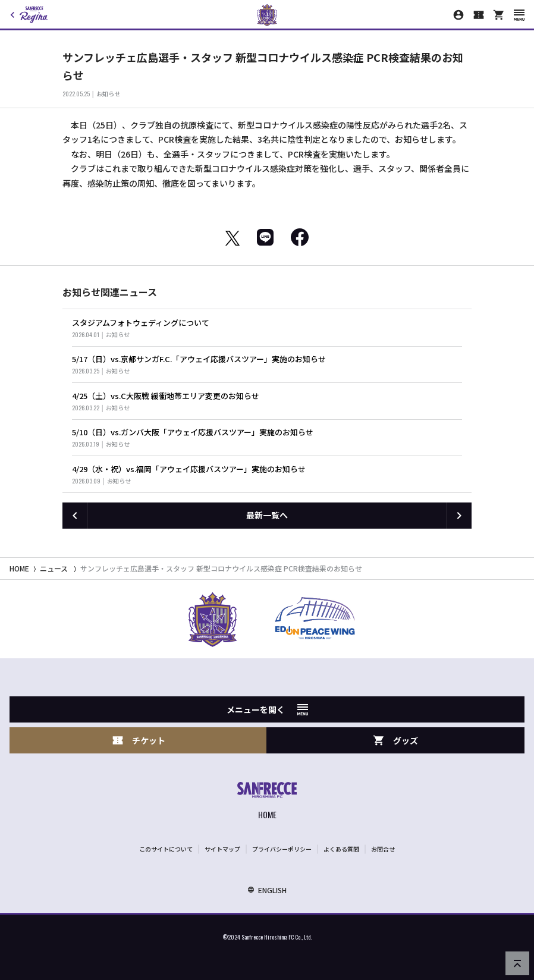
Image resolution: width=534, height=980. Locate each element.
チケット (139, 741)
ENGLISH (267, 890)
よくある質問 (341, 849)
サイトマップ (222, 849)
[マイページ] (458, 15)
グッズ (395, 741)
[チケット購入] (479, 15)
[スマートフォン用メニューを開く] (519, 15)
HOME (19, 568)
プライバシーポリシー (282, 849)
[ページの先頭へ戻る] (517, 963)
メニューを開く (267, 709)
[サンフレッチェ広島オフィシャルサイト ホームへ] (267, 802)
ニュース (54, 568)
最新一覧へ (267, 515)
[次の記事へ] (459, 516)
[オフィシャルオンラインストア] (499, 15)
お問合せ (383, 849)
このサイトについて (166, 849)
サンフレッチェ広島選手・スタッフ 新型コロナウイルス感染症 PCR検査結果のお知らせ (221, 568)
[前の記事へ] (75, 516)
